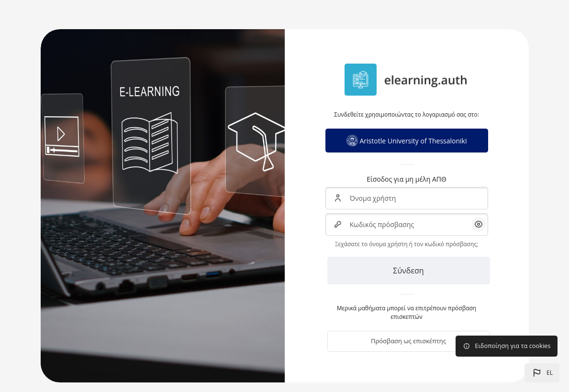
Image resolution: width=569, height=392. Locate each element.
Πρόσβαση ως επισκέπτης (408, 341)
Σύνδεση (408, 271)
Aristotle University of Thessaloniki (407, 141)
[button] (542, 373)
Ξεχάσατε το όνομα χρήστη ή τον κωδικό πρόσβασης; (407, 244)
